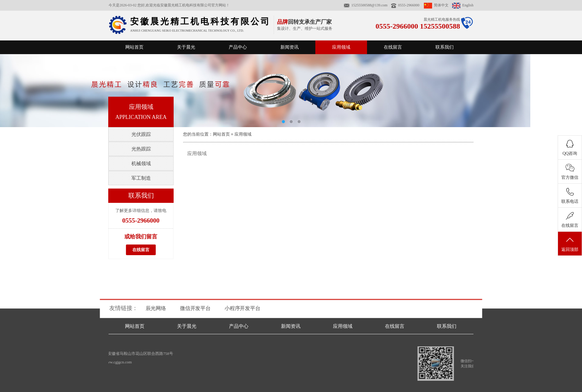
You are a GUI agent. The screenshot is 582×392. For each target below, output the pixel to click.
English (463, 5)
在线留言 (393, 47)
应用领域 (341, 47)
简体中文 (436, 5)
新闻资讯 (289, 47)
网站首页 (134, 47)
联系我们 (445, 47)
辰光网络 (157, 308)
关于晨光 (186, 47)
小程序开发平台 (243, 308)
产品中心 (238, 47)
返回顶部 (570, 244)
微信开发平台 (196, 308)
